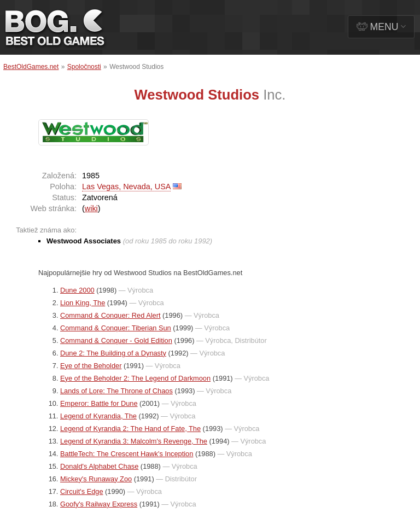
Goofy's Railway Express (99, 504)
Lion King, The (83, 303)
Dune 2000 (77, 290)
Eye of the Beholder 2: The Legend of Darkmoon (135, 378)
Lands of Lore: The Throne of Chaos (116, 391)
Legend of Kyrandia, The (98, 416)
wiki (91, 208)
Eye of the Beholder (91, 366)
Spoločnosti (84, 67)
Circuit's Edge (82, 491)
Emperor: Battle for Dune (99, 403)
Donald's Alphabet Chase (99, 466)
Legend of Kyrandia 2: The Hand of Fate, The (130, 429)
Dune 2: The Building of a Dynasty (113, 353)
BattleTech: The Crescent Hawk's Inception (127, 454)
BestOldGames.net (31, 67)
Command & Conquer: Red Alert (110, 315)
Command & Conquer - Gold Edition (116, 340)
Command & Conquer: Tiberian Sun (116, 328)
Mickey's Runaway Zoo (96, 479)
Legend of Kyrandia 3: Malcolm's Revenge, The (134, 441)
